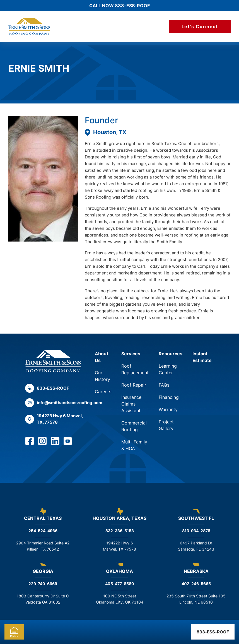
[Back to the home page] (53, 361)
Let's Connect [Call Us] (200, 26)
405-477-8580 (120, 584)
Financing (169, 397)
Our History (102, 376)
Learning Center (168, 369)
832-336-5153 (120, 531)
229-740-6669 (43, 584)
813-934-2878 (196, 531)
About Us (102, 357)
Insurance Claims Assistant (131, 404)
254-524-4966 (43, 531)
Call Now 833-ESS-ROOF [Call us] (120, 6)
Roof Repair (134, 385)
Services (131, 354)
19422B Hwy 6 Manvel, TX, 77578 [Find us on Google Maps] (54, 419)
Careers (103, 392)
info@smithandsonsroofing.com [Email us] (54, 403)
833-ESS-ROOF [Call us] (213, 632)
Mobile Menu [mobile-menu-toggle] (14, 632)
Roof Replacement (135, 369)
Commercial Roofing (134, 426)
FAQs (164, 385)
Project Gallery (166, 425)
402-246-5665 (196, 584)
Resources (171, 354)
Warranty (168, 409)
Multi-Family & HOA (134, 445)
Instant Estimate (202, 357)
